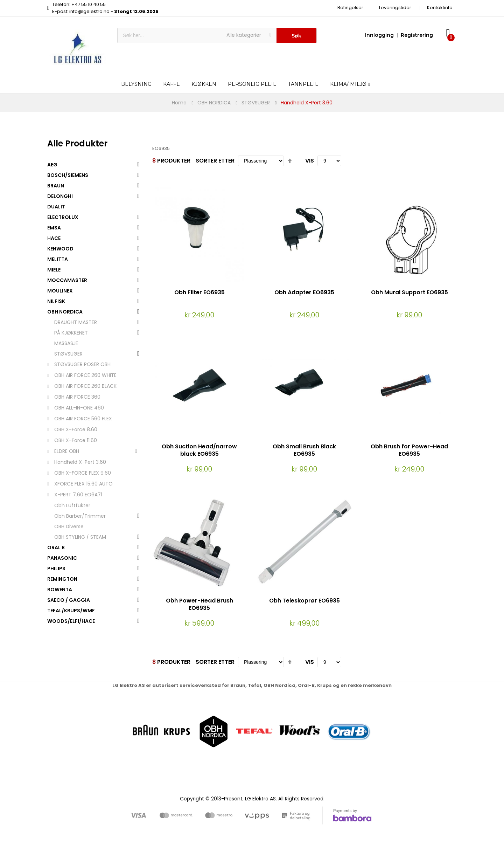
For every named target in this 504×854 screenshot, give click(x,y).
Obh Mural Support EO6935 (409, 292)
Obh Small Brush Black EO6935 (304, 450)
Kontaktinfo (440, 8)
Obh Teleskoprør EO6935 (304, 601)
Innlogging (379, 35)
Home (179, 103)
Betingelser (350, 8)
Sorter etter (215, 161)
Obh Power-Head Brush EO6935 (199, 604)
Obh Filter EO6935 (199, 292)
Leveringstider (395, 8)
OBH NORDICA (214, 103)
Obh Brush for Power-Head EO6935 (409, 450)
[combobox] (169, 35)
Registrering (417, 35)
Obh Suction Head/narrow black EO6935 (199, 450)
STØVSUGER (256, 103)
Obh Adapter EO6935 (304, 292)
